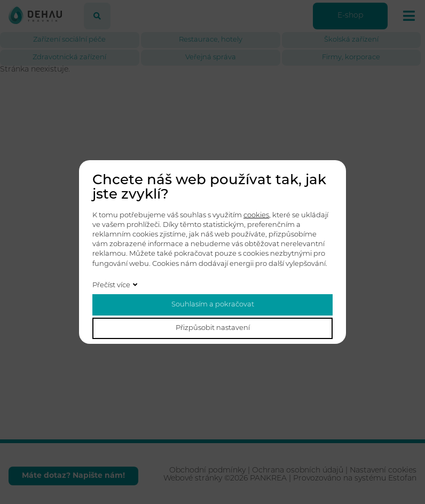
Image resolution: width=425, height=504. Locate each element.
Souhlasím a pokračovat (213, 305)
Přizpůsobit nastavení (213, 328)
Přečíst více (111, 285)
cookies (256, 215)
